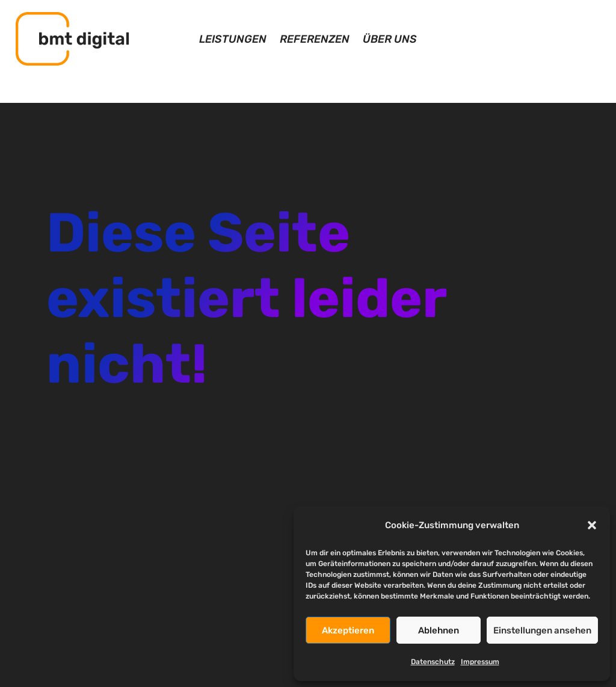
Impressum (480, 662)
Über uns (390, 40)
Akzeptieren (348, 630)
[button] (592, 525)
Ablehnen (439, 630)
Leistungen (233, 40)
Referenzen (315, 40)
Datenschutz (433, 662)
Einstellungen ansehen (542, 630)
